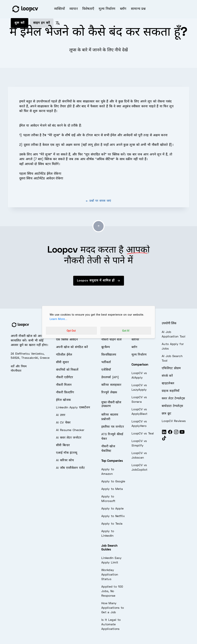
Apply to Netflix (113, 516)
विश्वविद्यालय (109, 355)
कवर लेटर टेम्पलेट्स (173, 399)
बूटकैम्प (106, 347)
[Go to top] (98, 226)
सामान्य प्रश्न (138, 9)
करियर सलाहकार (111, 385)
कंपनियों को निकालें (67, 370)
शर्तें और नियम (19, 367)
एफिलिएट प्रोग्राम (171, 368)
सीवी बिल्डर (63, 445)
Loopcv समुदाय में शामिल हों (99, 281)
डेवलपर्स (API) (110, 377)
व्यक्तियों (60, 9)
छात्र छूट (167, 414)
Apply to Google (113, 482)
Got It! (126, 330)
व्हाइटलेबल (168, 383)
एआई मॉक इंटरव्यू (67, 453)
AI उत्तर (61, 415)
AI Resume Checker (70, 430)
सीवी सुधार (62, 362)
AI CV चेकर (63, 423)
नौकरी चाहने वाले (111, 340)
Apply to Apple (112, 509)
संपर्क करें (167, 376)
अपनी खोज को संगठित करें (72, 347)
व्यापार (74, 9)
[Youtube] (182, 433)
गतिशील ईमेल (64, 355)
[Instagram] (176, 433)
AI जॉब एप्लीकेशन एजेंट (70, 468)
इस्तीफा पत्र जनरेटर (113, 427)
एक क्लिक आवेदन (67, 340)
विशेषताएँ (88, 9)
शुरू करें (20, 23)
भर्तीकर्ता (106, 362)
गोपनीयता (16, 371)
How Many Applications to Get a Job (113, 608)
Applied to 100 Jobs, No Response (112, 591)
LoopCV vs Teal (143, 434)
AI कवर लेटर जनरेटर (69, 438)
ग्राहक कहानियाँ (170, 391)
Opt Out (71, 330)
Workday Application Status (110, 575)
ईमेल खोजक (63, 400)
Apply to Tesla (112, 524)
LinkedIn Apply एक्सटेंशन (73, 408)
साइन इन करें (42, 23)
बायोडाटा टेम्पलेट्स (172, 406)
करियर (135, 340)
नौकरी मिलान (64, 385)
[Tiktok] (164, 440)
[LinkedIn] (164, 433)
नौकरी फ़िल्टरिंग (65, 393)
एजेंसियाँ (106, 370)
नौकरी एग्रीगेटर (65, 377)
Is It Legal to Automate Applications (111, 625)
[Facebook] (170, 433)
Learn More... (58, 319)
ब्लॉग (123, 9)
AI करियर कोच (65, 460)
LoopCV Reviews (174, 421)
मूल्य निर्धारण (107, 9)
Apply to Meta (112, 489)
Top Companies (112, 461)
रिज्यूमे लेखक (109, 393)
